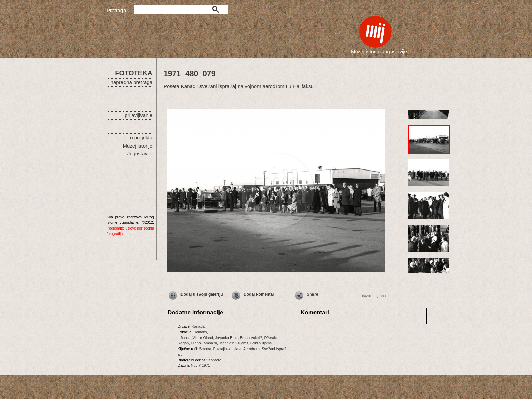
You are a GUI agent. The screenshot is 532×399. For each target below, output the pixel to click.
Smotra (205, 349)
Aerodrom (251, 349)
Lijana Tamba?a (204, 343)
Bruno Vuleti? (251, 338)
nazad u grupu (374, 296)
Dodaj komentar (259, 294)
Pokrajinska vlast (227, 349)
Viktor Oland (203, 338)
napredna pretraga (131, 82)
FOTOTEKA (134, 73)
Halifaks (200, 332)
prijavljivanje (138, 115)
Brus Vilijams (261, 343)
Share (312, 294)
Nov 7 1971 (201, 365)
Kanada (198, 326)
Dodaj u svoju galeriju (202, 294)
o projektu (141, 137)
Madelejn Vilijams (234, 343)
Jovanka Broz (226, 338)
